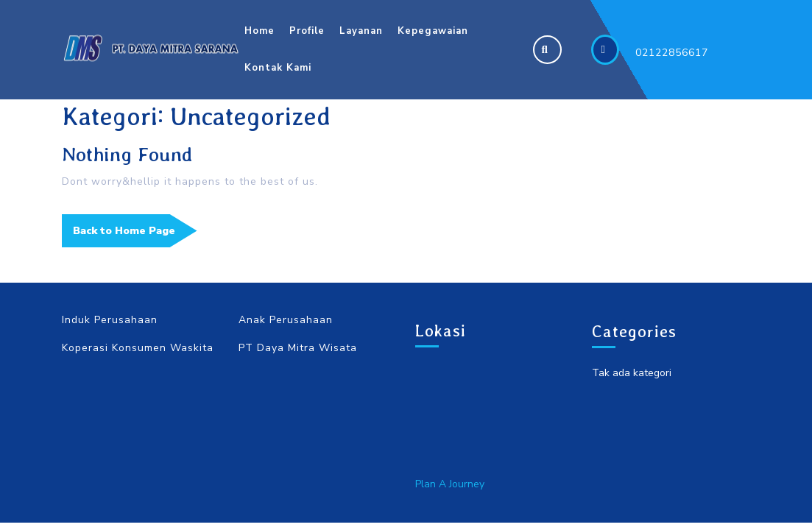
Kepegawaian (433, 31)
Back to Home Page (135, 235)
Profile (307, 31)
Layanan (361, 31)
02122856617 (672, 53)
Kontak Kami (278, 68)
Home (260, 31)
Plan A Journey (450, 484)
